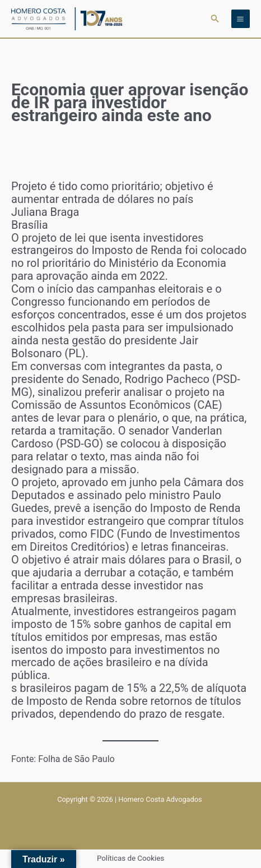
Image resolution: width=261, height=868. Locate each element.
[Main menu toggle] (241, 19)
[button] (215, 19)
